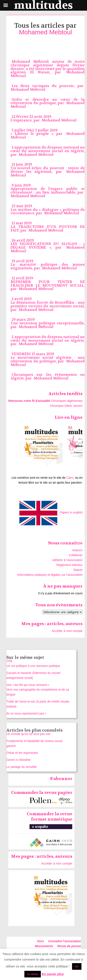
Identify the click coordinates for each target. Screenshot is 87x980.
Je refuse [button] (33, 974)
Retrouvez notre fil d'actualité (29, 401)
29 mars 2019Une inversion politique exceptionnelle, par (48, 323)
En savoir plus (53, 974)
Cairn (70, 478)
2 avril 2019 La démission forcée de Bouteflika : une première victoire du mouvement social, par (48, 304)
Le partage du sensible (22, 767)
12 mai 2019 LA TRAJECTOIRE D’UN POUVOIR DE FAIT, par (48, 227)
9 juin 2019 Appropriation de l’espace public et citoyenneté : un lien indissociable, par (48, 189)
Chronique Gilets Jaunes (66, 406)
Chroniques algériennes (67, 401)
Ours (41, 941)
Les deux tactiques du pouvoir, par (48, 86)
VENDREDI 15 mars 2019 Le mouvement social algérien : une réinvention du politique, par (48, 358)
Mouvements (44, 946)
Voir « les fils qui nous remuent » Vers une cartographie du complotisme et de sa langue (38, 690)
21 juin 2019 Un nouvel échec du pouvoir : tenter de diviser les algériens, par (48, 168)
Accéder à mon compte (67, 631)
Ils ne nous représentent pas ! (26, 713)
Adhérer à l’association (68, 560)
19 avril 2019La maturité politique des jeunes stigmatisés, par (48, 265)
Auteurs (77, 550)
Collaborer (76, 555)
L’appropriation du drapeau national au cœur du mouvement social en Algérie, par (48, 151)
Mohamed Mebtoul (45, 32)
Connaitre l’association (65, 941)
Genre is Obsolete (18, 760)
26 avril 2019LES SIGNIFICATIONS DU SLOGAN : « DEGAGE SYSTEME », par (48, 244)
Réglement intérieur (69, 565)
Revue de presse (69, 946)
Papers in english (71, 512)
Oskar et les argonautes (22, 753)
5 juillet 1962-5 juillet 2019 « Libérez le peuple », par (38, 132)
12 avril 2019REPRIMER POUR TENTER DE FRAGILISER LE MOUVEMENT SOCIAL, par (48, 284)
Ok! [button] (77, 966)
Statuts (78, 570)
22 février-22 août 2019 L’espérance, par (31, 118)
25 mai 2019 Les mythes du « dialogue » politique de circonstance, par (48, 210)
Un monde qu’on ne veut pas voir (28, 734)
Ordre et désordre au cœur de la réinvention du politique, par (48, 101)
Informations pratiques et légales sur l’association (50, 575)
